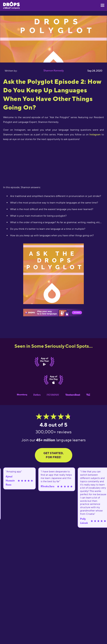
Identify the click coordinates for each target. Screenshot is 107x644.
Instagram (95, 134)
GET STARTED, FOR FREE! (53, 455)
